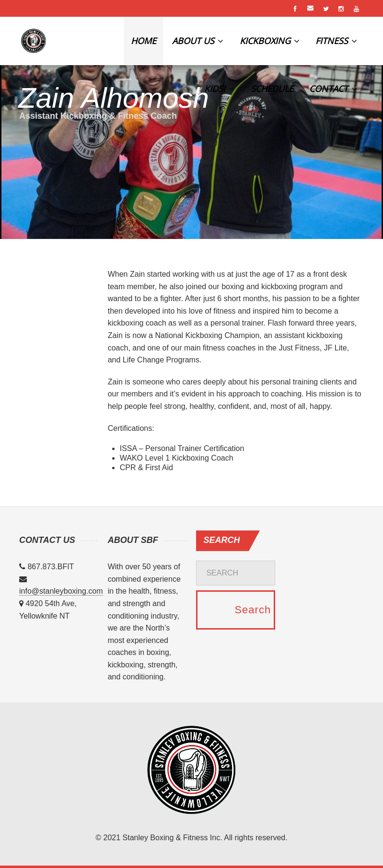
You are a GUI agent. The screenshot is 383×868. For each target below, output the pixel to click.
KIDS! (219, 89)
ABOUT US (198, 41)
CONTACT (333, 89)
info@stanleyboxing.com (61, 591)
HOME (144, 41)
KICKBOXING (270, 41)
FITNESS (336, 41)
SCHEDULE (272, 89)
